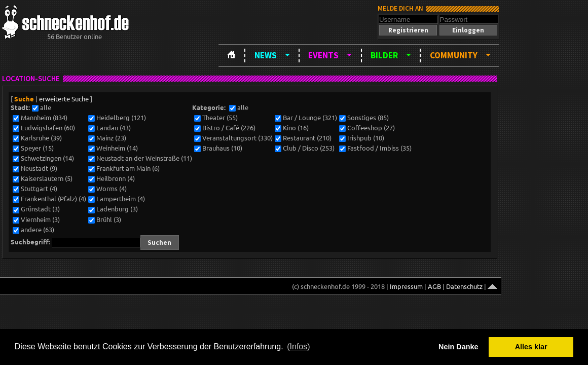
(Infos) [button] (298, 346)
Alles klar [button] (531, 347)
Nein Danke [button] (458, 347)
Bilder (384, 55)
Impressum (406, 286)
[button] (408, 30)
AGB (434, 286)
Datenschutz (464, 286)
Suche (24, 99)
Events (323, 55)
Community (454, 55)
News (266, 55)
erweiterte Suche (64, 99)
